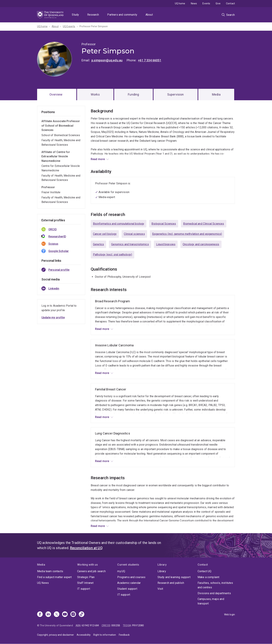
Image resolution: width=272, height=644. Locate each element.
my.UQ (121, 571)
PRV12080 (138, 625)
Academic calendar (129, 583)
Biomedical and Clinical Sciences (204, 224)
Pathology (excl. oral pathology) (112, 255)
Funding (133, 94)
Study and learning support (174, 577)
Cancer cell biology (105, 234)
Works (95, 94)
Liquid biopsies (166, 244)
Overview (56, 94)
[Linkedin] (48, 615)
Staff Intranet (85, 583)
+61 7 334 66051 (150, 60)
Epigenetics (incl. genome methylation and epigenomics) (187, 234)
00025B (116, 625)
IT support (84, 589)
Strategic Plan (86, 577)
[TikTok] (82, 615)
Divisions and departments (214, 593)
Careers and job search (91, 571)
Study (75, 15)
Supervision (176, 94)
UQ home (180, 3)
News (194, 3)
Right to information (105, 635)
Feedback (124, 635)
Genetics (98, 244)
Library (162, 571)
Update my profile (53, 317)
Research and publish (171, 583)
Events (206, 3)
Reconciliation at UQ (86, 548)
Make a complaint (209, 577)
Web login (229, 615)
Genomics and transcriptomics (130, 244)
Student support (127, 589)
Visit (160, 589)
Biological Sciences (164, 224)
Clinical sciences (134, 234)
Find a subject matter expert (54, 577)
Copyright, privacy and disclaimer (56, 635)
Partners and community (122, 15)
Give (218, 3)
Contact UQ (205, 571)
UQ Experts (69, 26)
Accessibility (84, 635)
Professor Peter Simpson (94, 26)
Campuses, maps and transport (211, 601)
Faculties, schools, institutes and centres (215, 585)
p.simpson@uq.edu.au (107, 60)
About (149, 15)
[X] (57, 615)
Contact (230, 3)
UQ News (43, 583)
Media (216, 94)
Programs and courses (131, 577)
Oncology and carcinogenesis (201, 244)
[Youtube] (65, 615)
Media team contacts (50, 571)
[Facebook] (40, 615)
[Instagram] (73, 615)
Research (93, 15)
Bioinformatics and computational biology (119, 224)
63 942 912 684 (90, 625)
